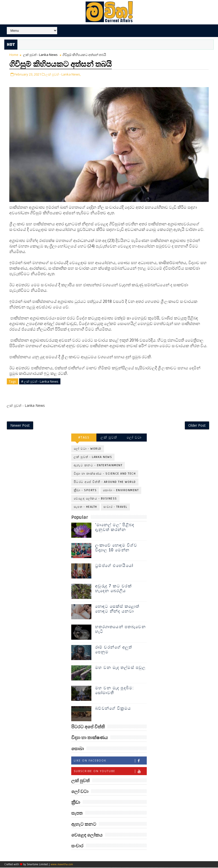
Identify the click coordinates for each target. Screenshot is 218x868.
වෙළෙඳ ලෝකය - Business (95, 499)
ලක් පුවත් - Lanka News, (63, 74)
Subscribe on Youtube (110, 771)
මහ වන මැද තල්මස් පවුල (120, 668)
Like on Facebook (110, 761)
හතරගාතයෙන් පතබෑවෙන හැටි (121, 630)
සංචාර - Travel (115, 507)
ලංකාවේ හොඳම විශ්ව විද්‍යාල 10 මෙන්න (116, 548)
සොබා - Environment (121, 491)
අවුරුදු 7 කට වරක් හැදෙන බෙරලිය (114, 589)
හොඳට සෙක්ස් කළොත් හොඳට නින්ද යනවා (117, 609)
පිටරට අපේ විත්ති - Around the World (105, 482)
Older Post (197, 426)
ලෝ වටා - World (88, 449)
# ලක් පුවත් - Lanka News (40, 381)
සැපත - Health (85, 507)
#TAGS (84, 438)
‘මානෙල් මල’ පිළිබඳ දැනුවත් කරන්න (115, 528)
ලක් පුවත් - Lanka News (40, 55)
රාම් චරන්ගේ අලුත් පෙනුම (114, 650)
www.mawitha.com (62, 865)
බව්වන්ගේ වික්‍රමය (113, 709)
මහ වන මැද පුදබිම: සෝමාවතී (115, 691)
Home (14, 55)
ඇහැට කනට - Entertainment (98, 466)
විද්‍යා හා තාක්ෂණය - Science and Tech (105, 474)
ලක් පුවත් (109, 438)
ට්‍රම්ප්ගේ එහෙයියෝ (114, 566)
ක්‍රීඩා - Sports (85, 491)
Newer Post (20, 426)
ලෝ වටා (134, 438)
